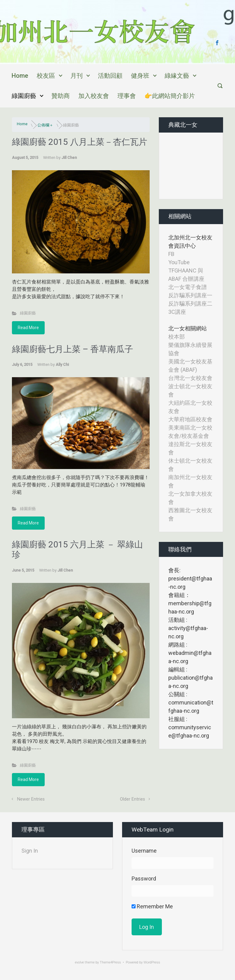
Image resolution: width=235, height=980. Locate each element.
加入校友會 (94, 96)
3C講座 (177, 312)
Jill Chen (69, 158)
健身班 (140, 76)
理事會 (127, 96)
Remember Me (152, 906)
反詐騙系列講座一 (190, 295)
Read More (28, 328)
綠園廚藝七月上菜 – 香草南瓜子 (73, 349)
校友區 (46, 76)
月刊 (76, 76)
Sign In (30, 851)
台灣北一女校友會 (190, 378)
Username (144, 851)
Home (20, 76)
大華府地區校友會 (190, 419)
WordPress (152, 962)
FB (171, 254)
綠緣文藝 (177, 76)
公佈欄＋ (45, 125)
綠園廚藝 (24, 96)
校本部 (177, 337)
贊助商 (61, 96)
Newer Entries (31, 799)
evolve (79, 962)
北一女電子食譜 (188, 287)
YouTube (179, 262)
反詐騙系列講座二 (190, 304)
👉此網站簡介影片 (170, 96)
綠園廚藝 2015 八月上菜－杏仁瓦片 (80, 142)
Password (144, 879)
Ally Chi (62, 364)
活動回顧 (110, 76)
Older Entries (132, 799)
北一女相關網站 (188, 328)
